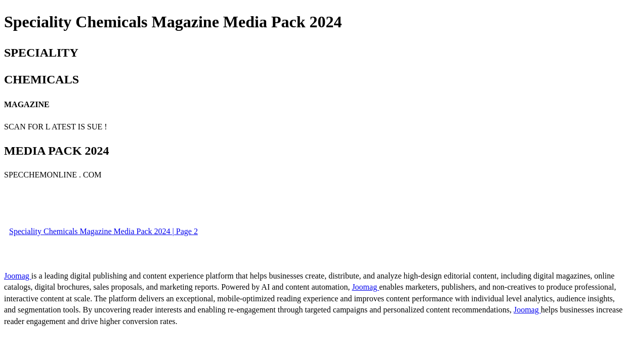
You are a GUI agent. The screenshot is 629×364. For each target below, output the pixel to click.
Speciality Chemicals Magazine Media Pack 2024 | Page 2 (103, 231)
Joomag (18, 276)
